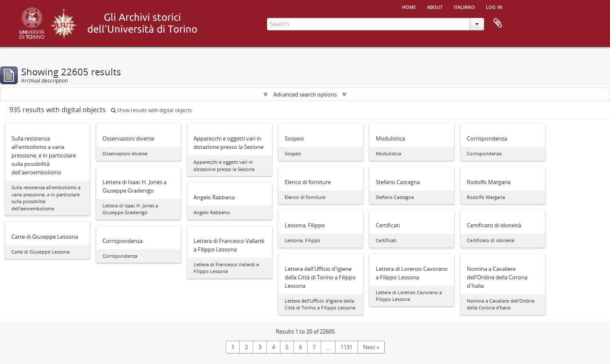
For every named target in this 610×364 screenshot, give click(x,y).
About (435, 6)
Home (409, 6)
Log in (494, 6)
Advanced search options (305, 94)
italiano (464, 6)
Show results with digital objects (151, 110)
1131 (347, 347)
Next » (371, 347)
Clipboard (498, 23)
